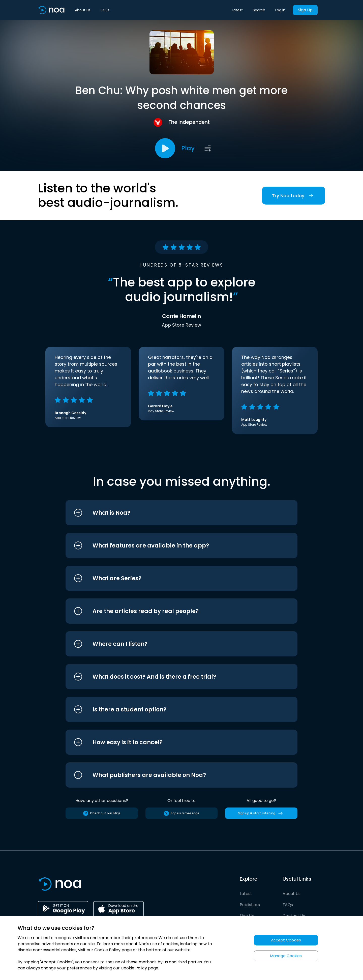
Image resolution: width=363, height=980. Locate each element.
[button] (172, 513)
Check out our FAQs (102, 813)
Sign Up (305, 10)
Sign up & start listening (261, 813)
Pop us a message (181, 813)
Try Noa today (294, 196)
